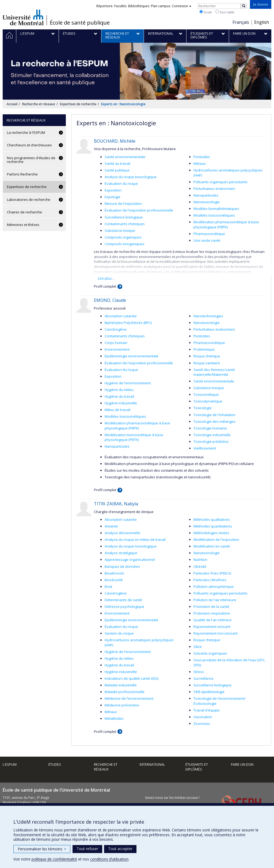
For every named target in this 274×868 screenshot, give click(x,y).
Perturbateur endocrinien (214, 189)
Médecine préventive (122, 705)
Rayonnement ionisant (212, 627)
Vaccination (203, 717)
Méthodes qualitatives (212, 519)
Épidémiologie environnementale (132, 356)
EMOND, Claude (110, 300)
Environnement (117, 349)
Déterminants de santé (123, 600)
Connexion (182, 6)
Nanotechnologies (208, 316)
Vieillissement (205, 448)
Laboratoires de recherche (29, 200)
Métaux (200, 163)
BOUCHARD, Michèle (115, 141)
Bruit (108, 587)
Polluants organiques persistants (220, 182)
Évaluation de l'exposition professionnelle (139, 210)
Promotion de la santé (211, 607)
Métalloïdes (114, 718)
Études (55, 764)
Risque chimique (207, 356)
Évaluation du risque (121, 183)
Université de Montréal (23, 17)
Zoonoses (202, 724)
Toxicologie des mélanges (214, 421)
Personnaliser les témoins (42, 849)
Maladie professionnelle (125, 692)
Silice (198, 647)
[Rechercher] (244, 6)
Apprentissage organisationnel (130, 560)
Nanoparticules (206, 195)
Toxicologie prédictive (211, 441)
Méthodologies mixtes (211, 533)
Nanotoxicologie (207, 202)
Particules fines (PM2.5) (212, 573)
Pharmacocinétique (209, 234)
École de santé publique (80, 23)
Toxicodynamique (208, 401)
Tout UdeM (225, 12)
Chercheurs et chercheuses (29, 145)
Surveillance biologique (124, 217)
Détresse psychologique (124, 607)
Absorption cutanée (121, 316)
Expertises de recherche (78, 104)
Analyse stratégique (121, 553)
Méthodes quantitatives (213, 526)
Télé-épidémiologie (209, 692)
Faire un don (242, 764)
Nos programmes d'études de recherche (31, 160)
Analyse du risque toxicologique (131, 177)
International (152, 764)
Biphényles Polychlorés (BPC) (128, 323)
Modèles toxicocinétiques (214, 215)
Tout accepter (120, 849)
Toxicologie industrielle (212, 435)
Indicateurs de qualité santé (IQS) (132, 678)
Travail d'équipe (207, 710)
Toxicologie (203, 408)
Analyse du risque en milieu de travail (135, 539)
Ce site (205, 12)
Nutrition (200, 560)
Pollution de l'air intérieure (215, 600)
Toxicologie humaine (210, 428)
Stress (199, 672)
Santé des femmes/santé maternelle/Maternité (214, 372)
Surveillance (203, 678)
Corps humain (116, 343)
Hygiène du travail (119, 396)
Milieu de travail (117, 410)
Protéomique (204, 349)
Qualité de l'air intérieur (213, 620)
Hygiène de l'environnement (128, 383)
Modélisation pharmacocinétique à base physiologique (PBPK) (226, 224)
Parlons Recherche (22, 174)
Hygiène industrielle (121, 403)
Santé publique (117, 170)
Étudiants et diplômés (197, 767)
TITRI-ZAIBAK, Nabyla (116, 504)
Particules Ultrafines (210, 580)
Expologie (113, 197)
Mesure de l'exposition (123, 204)
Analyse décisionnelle (122, 533)
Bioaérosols (114, 573)
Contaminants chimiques (125, 224)
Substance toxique (120, 230)
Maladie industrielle (121, 685)
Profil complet (105, 286)
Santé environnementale (125, 157)
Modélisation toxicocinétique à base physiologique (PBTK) (134, 437)
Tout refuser (87, 849)
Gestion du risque (119, 633)
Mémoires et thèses (23, 225)
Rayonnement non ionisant (216, 633)
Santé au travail (117, 163)
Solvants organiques (210, 653)
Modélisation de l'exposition (216, 539)
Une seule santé (207, 240)
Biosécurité (114, 580)
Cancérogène (116, 329)
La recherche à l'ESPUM (26, 132)
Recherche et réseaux (39, 104)
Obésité (200, 566)
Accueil (12, 104)
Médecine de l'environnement (129, 698)
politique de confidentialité (54, 859)
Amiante (111, 526)
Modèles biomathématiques (216, 209)
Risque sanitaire (207, 363)
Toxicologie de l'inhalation (214, 415)
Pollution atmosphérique (214, 587)
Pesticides (202, 157)
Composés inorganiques (125, 244)
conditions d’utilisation (109, 859)
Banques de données (122, 566)
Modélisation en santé (212, 546)
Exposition (113, 190)
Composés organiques (123, 237)
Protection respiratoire (212, 613)
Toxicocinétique (206, 394)
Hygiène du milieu (119, 390)
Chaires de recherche (24, 212)
